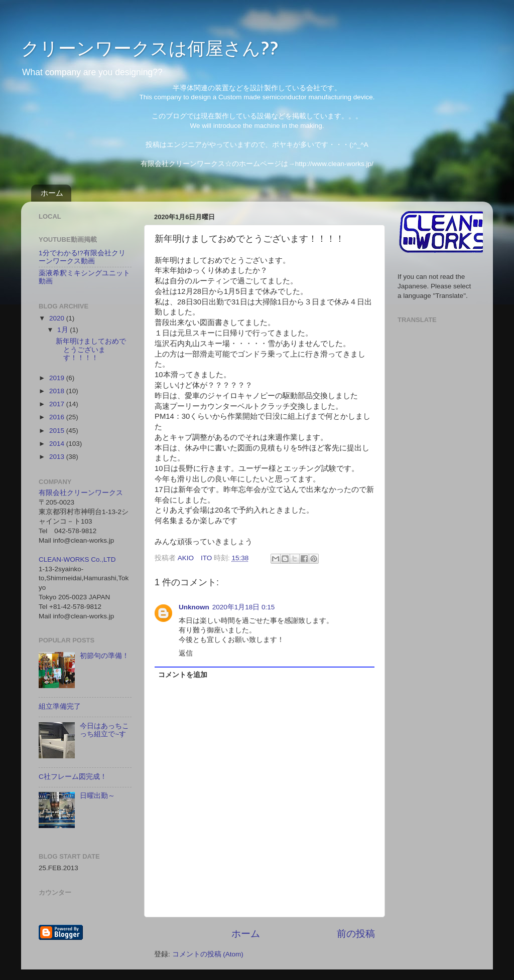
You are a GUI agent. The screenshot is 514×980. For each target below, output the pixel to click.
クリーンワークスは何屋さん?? (150, 48)
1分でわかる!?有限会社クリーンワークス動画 (82, 257)
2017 (58, 404)
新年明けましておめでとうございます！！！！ (91, 349)
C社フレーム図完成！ (73, 777)
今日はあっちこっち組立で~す (104, 730)
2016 (58, 417)
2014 (58, 444)
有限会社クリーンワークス (81, 493)
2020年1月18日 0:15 (244, 607)
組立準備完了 (60, 706)
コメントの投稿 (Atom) (208, 954)
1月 (63, 330)
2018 (58, 391)
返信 (186, 653)
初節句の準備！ (104, 656)
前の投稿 (356, 934)
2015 (58, 431)
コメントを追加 (183, 675)
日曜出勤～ (97, 796)
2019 (58, 378)
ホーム (52, 193)
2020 (58, 318)
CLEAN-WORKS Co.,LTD (77, 559)
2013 (58, 457)
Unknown (194, 607)
